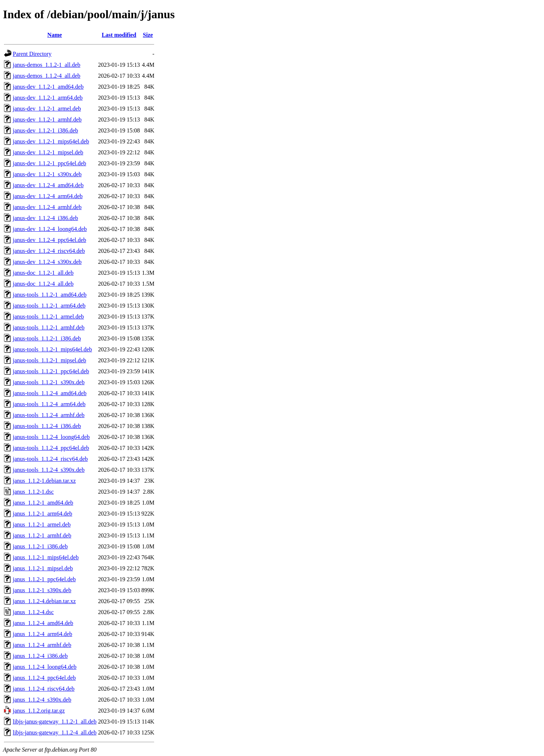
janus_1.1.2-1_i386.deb (40, 546)
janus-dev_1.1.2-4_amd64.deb (48, 185)
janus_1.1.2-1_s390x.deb (42, 590)
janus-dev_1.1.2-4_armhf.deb (47, 207)
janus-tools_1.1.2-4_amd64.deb (50, 393)
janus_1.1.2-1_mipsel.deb (43, 568)
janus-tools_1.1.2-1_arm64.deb (49, 306)
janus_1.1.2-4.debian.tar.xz (44, 601)
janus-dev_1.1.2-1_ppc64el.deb (49, 163)
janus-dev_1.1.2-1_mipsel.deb (48, 152)
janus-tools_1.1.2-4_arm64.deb (49, 404)
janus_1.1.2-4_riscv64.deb (44, 689)
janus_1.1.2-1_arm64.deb (42, 514)
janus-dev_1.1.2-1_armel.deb (47, 109)
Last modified (119, 35)
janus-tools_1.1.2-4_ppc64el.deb (51, 448)
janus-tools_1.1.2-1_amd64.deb (50, 295)
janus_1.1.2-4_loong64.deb (45, 667)
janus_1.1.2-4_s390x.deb (42, 700)
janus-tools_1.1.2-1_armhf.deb (49, 327)
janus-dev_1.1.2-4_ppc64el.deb (49, 240)
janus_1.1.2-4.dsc (33, 612)
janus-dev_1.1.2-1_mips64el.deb (51, 141)
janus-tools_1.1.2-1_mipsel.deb (49, 360)
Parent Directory (32, 54)
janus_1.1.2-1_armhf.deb (42, 535)
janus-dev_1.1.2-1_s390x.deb (47, 174)
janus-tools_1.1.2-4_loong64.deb (51, 437)
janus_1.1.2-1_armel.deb (42, 524)
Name (55, 35)
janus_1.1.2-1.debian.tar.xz (44, 481)
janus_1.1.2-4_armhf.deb (42, 645)
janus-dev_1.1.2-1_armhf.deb (47, 119)
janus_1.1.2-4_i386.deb (40, 656)
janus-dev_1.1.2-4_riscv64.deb (49, 251)
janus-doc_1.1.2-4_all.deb (43, 284)
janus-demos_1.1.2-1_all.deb (46, 65)
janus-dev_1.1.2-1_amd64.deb (48, 87)
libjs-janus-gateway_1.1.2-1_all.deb (55, 722)
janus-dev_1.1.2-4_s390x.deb (47, 262)
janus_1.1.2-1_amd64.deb (43, 503)
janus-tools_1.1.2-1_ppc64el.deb (51, 371)
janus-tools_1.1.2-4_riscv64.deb (50, 459)
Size (148, 35)
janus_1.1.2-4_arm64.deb (42, 634)
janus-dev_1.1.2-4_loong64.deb (50, 229)
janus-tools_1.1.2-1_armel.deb (48, 317)
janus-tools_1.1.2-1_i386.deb (47, 338)
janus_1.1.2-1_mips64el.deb (46, 557)
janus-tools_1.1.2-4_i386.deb (47, 426)
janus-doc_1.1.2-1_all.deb (43, 273)
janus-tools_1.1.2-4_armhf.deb (49, 415)
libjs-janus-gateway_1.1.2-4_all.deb (55, 732)
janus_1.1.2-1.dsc (33, 492)
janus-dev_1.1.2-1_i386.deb (45, 130)
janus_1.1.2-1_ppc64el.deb (44, 579)
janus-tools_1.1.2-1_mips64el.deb (52, 349)
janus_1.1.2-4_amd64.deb (43, 623)
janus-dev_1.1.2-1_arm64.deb (48, 98)
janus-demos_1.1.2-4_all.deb (46, 76)
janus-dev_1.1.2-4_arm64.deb (48, 196)
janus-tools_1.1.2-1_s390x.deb (49, 382)
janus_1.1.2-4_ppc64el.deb (44, 678)
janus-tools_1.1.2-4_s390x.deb (49, 470)
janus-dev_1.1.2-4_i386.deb (45, 218)
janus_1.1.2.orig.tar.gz (39, 711)
